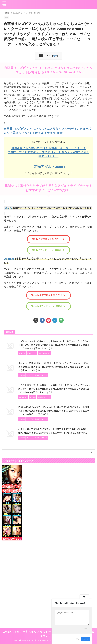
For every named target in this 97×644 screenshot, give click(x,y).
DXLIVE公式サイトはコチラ (48, 239)
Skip (78, 639)
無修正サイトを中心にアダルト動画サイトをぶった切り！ (49, 148)
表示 (55, 56)
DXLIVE (9, 208)
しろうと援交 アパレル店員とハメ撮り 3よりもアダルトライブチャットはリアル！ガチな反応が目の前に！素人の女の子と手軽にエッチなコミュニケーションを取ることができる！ (54, 389)
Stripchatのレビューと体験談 (48, 306)
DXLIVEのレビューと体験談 (48, 250)
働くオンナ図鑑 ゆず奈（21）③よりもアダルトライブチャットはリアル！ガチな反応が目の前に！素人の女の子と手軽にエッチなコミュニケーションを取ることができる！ (54, 367)
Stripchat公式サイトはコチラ (48, 295)
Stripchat (9, 259)
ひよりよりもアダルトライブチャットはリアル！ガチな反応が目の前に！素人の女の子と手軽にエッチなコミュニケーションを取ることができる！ (54, 432)
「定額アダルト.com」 (48, 166)
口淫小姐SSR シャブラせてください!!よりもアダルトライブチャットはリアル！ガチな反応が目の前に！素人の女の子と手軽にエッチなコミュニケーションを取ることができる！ (54, 411)
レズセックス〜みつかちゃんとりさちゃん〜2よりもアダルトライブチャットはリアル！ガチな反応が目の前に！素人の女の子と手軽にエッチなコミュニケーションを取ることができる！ (54, 345)
